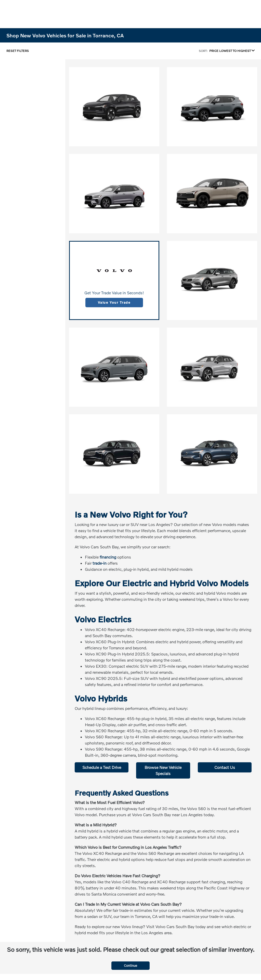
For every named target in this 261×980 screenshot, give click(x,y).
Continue (130, 966)
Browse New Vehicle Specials (163, 770)
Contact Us (225, 767)
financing (108, 557)
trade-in (100, 563)
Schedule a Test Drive (102, 767)
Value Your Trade (114, 302)
